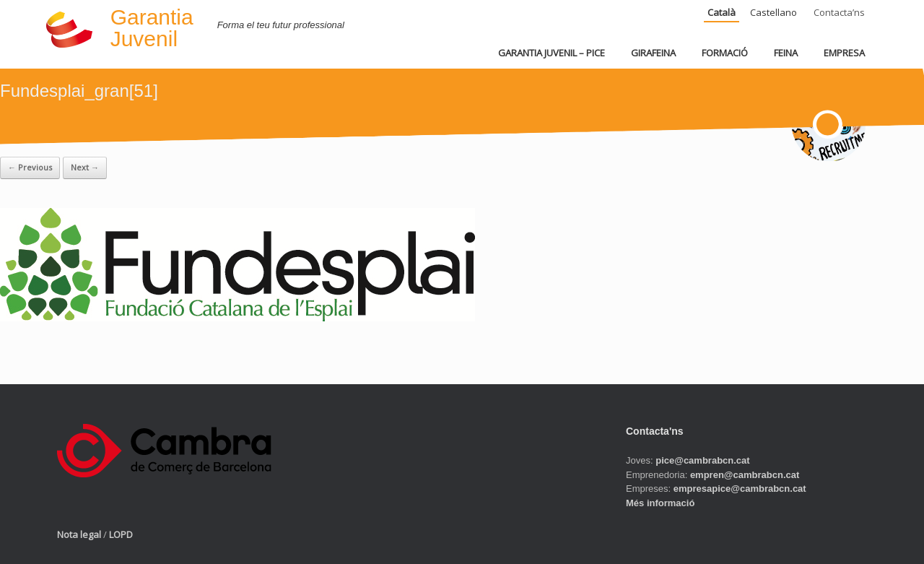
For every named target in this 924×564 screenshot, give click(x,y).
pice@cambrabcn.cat (702, 460)
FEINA (786, 53)
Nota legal (79, 534)
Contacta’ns (839, 12)
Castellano (773, 12)
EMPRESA (844, 53)
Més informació (660, 503)
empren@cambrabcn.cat (745, 475)
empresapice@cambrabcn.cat (740, 489)
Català (722, 12)
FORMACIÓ (725, 53)
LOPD (121, 534)
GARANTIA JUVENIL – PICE (552, 53)
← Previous (30, 167)
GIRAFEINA (653, 53)
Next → (85, 167)
